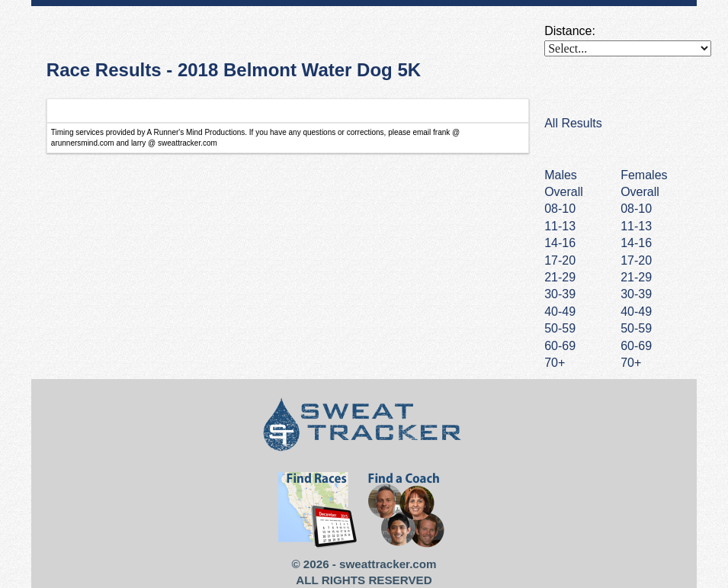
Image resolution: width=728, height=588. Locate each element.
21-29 (636, 277)
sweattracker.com (388, 564)
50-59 (636, 328)
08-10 (636, 209)
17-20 (636, 260)
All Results (573, 123)
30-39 (636, 294)
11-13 (636, 226)
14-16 (636, 243)
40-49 (636, 312)
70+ (631, 363)
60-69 (636, 346)
